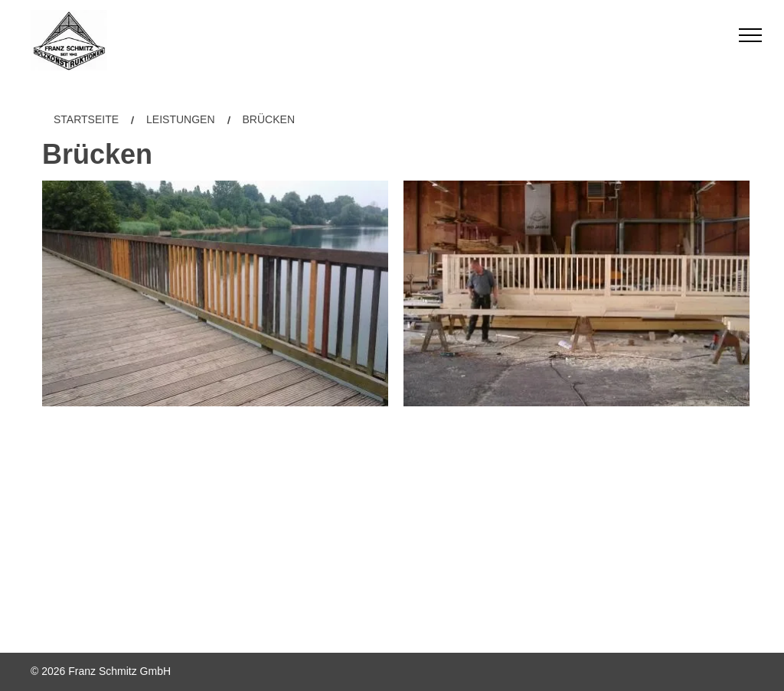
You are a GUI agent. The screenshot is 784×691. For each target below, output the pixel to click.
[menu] (750, 35)
